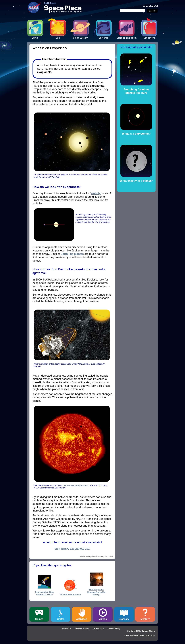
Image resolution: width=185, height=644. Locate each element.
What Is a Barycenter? (70, 594)
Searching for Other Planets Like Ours (44, 593)
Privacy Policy (82, 629)
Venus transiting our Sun (76, 485)
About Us (67, 629)
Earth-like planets (72, 254)
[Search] (132, 11)
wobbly (96, 193)
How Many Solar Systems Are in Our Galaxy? (96, 591)
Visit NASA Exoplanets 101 (72, 549)
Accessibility (114, 629)
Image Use (98, 629)
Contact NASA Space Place (141, 631)
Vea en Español (150, 6)
